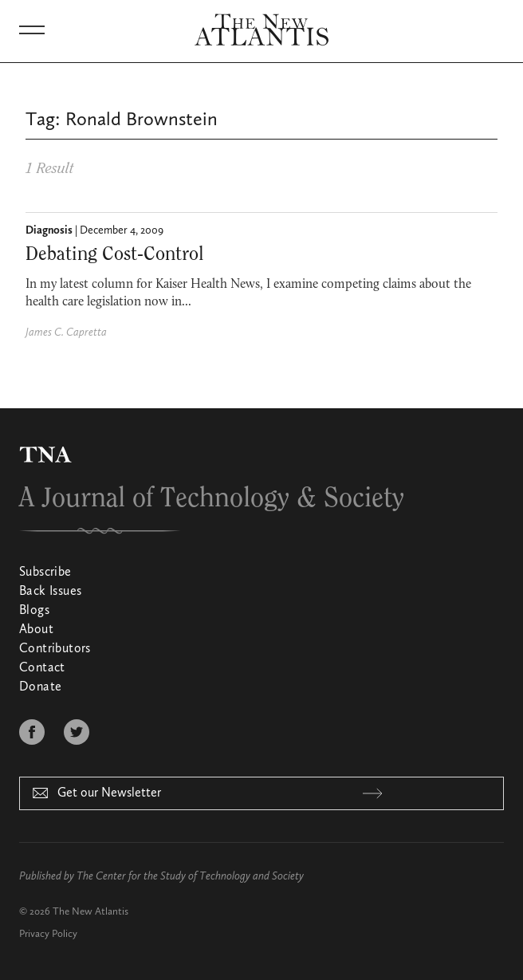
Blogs (34, 611)
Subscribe (45, 573)
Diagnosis (49, 230)
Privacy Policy (48, 934)
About (36, 630)
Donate (40, 687)
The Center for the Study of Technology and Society (190, 876)
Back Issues (50, 592)
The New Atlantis (90, 912)
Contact (42, 668)
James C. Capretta (66, 333)
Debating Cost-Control (115, 254)
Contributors (55, 649)
